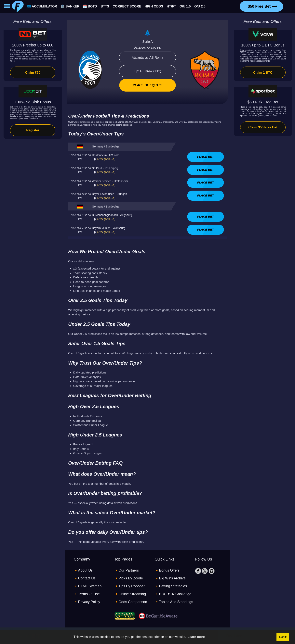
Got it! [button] (283, 637)
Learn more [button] (196, 637)
